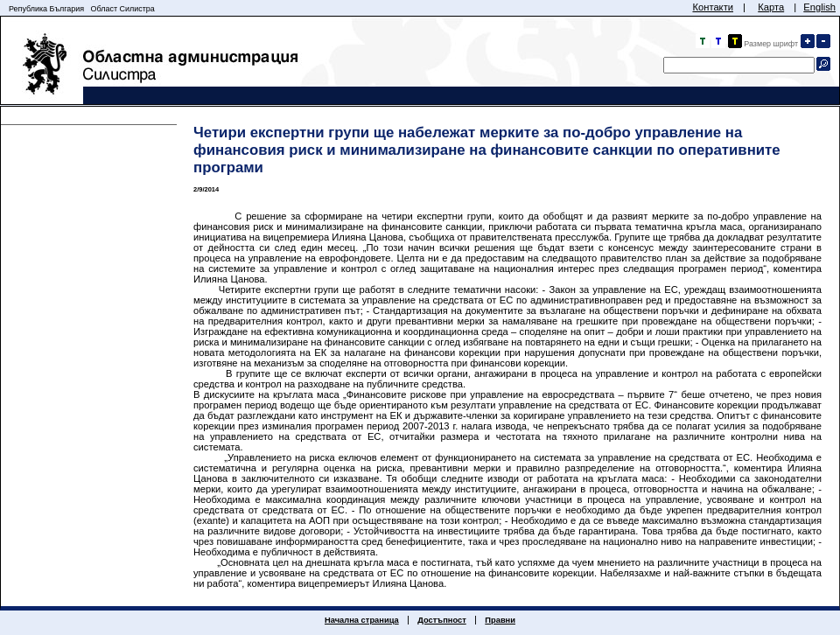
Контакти (713, 7)
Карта (771, 7)
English (819, 7)
